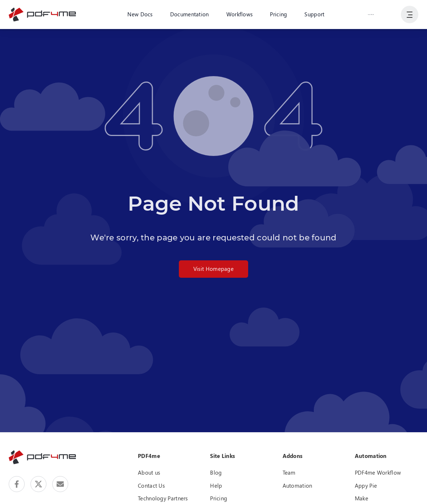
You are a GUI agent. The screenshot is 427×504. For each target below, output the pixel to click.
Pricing (278, 14)
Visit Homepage (213, 269)
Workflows (240, 14)
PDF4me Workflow (378, 472)
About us (149, 472)
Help (216, 486)
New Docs (140, 14)
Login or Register (371, 14)
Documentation (190, 14)
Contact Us (151, 486)
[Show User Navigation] (410, 15)
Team (289, 472)
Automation (297, 486)
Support (314, 14)
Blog (216, 472)
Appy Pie (366, 486)
